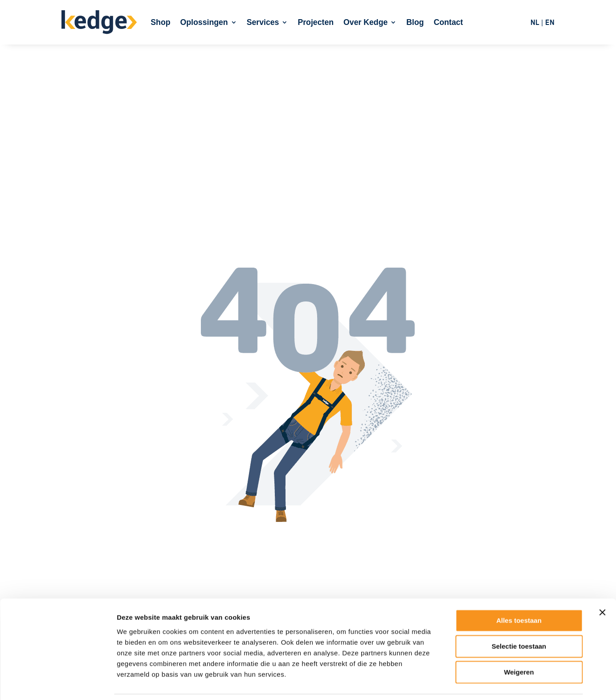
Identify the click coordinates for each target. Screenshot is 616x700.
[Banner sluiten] (602, 583)
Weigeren (519, 643)
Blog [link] (415, 22)
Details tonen (481, 682)
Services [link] (263, 22)
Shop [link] (160, 22)
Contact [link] (449, 22)
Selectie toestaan (519, 617)
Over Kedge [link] (365, 22)
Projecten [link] (316, 22)
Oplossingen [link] (204, 22)
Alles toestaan (519, 591)
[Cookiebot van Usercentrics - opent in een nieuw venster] (58, 683)
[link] (99, 22)
